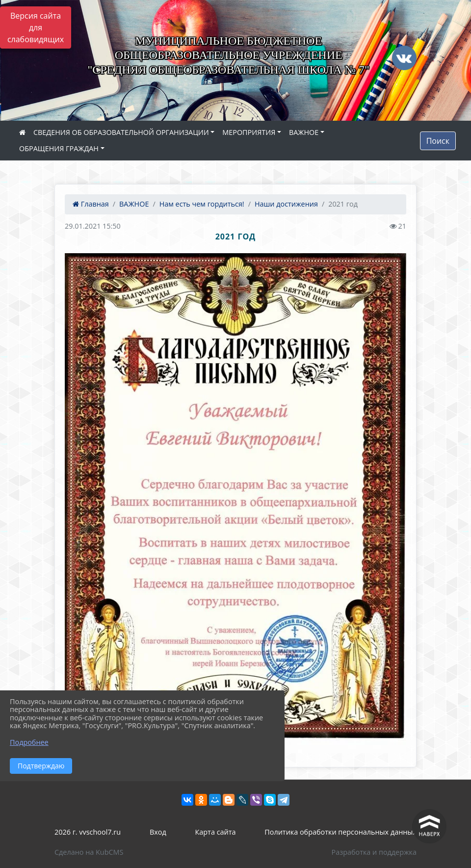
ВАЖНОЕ (304, 132)
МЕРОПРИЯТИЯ (249, 132)
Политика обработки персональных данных (340, 832)
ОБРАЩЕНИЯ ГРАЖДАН (59, 148)
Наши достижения (286, 204)
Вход (158, 832)
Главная (91, 204)
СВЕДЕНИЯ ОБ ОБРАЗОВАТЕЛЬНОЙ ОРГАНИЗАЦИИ (121, 132)
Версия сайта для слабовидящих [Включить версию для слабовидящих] (36, 27)
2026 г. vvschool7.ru (88, 832)
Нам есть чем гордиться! (202, 204)
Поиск (438, 141)
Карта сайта (216, 832)
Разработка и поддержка (374, 852)
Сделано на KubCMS (89, 852)
